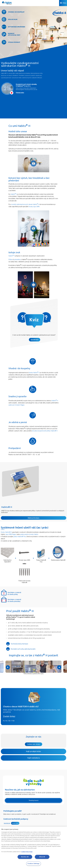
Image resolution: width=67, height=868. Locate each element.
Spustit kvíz (35, 340)
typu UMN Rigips (11, 534)
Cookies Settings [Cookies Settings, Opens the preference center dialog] (33, 864)
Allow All (42, 857)
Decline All (25, 857)
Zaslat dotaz (9, 716)
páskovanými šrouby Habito (29, 534)
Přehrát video (20, 93)
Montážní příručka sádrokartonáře (21, 649)
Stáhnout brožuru (33, 518)
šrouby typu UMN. (34, 207)
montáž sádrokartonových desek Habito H (25, 204)
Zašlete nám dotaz (33, 744)
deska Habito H (34, 373)
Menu (63, 3)
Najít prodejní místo (33, 751)
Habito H (14, 194)
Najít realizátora (33, 758)
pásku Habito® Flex (20, 537)
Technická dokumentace (17, 644)
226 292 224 (7, 823)
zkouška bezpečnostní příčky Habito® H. (45, 431)
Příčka (10, 260)
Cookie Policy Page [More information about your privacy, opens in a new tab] (27, 852)
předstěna (17, 260)
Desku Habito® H (6, 532)
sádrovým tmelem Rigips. (17, 405)
